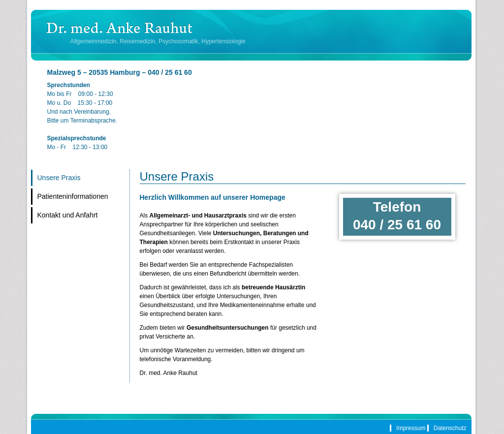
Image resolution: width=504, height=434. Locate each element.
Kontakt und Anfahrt (68, 215)
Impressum (411, 428)
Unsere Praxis (59, 178)
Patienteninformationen (73, 196)
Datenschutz (450, 428)
